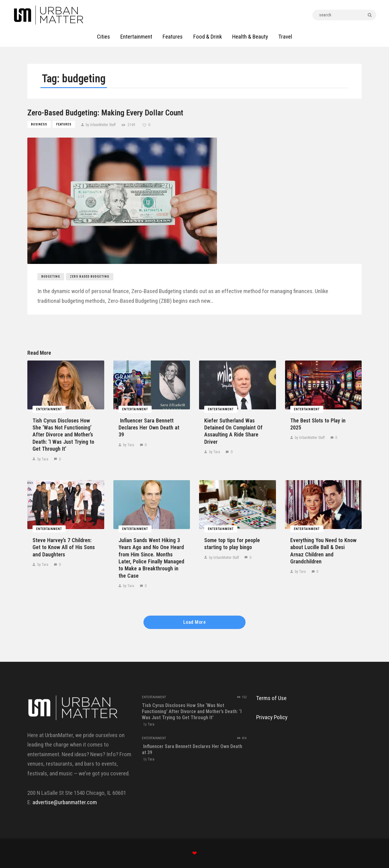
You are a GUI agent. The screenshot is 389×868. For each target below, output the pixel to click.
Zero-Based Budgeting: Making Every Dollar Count (105, 113)
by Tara (43, 459)
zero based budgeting (90, 277)
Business (39, 124)
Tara (151, 724)
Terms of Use (271, 698)
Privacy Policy (272, 717)
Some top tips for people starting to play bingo (232, 544)
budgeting (51, 277)
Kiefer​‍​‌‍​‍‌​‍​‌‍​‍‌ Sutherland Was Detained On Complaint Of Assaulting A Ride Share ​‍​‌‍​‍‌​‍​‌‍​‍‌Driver (233, 431)
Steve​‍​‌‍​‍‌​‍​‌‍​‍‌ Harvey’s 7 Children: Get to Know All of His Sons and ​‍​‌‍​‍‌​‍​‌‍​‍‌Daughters (64, 547)
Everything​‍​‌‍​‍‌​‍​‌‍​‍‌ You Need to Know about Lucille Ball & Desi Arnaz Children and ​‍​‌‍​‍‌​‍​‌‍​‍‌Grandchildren (323, 551)
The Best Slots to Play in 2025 (318, 424)
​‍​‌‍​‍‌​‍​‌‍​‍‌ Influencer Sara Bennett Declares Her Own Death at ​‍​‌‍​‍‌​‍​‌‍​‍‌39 (150, 428)
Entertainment (49, 409)
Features (64, 124)
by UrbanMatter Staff (101, 125)
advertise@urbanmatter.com (65, 802)
